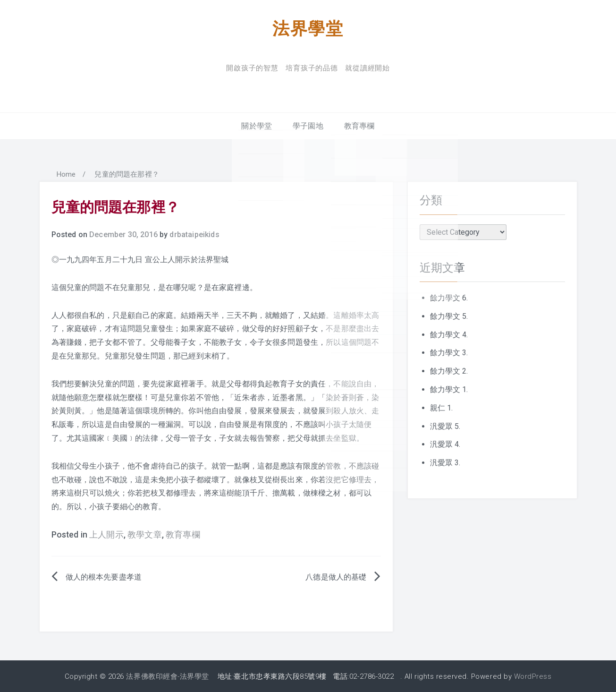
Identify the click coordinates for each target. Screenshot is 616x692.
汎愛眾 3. (445, 462)
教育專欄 (359, 125)
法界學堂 (308, 27)
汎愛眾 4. (445, 444)
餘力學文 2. (449, 371)
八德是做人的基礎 (336, 577)
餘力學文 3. (449, 352)
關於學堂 (257, 125)
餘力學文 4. (449, 334)
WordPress (533, 675)
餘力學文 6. (449, 297)
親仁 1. (442, 407)
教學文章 (145, 534)
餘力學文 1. (449, 389)
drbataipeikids (194, 234)
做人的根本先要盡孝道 (104, 577)
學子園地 (308, 125)
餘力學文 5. (449, 316)
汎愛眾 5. (445, 425)
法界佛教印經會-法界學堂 (167, 675)
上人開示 (106, 534)
